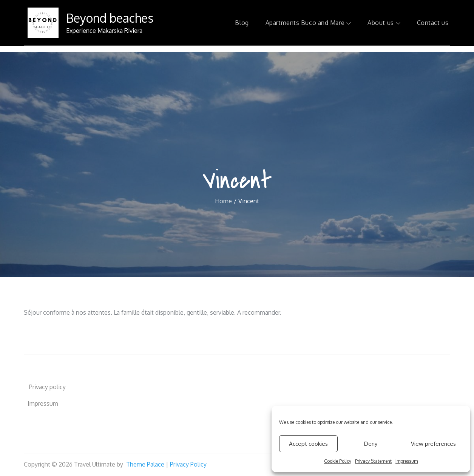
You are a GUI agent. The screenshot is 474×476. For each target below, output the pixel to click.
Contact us (433, 23)
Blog (242, 23)
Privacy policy (47, 387)
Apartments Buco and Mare (308, 23)
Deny (371, 444)
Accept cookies (308, 444)
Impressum (407, 461)
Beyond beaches (110, 18)
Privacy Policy (188, 464)
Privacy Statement (373, 461)
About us (384, 23)
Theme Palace (145, 464)
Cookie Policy (338, 461)
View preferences (433, 444)
